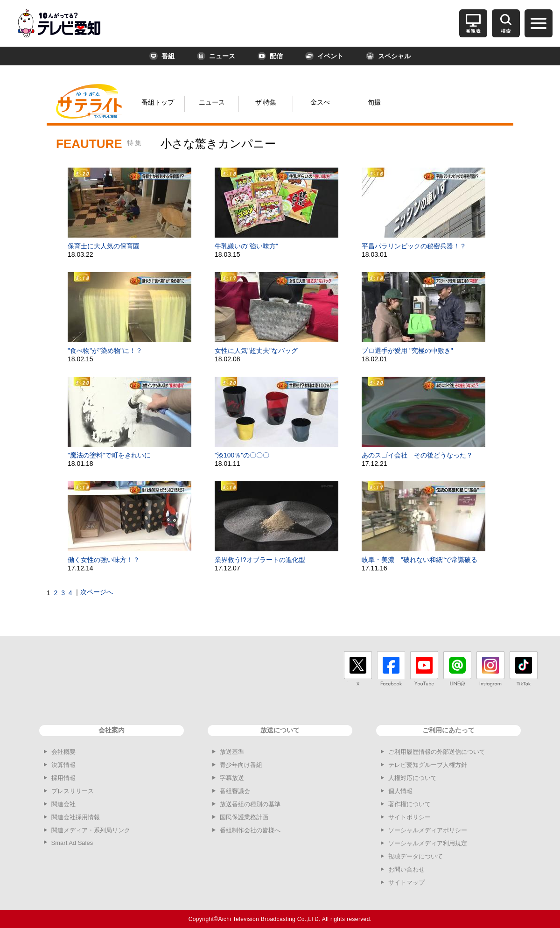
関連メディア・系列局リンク (91, 830)
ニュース (216, 56)
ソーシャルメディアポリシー (428, 830)
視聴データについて (416, 856)
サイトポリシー (409, 817)
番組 (162, 56)
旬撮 (374, 102)
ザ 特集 (266, 102)
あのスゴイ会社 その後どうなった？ (417, 455)
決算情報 (63, 765)
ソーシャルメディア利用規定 (428, 843)
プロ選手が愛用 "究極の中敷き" (407, 351)
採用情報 (63, 778)
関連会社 (63, 804)
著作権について (409, 804)
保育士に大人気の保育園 (104, 246)
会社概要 (63, 752)
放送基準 (232, 752)
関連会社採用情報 (76, 817)
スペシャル (388, 56)
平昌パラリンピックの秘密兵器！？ (414, 246)
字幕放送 (232, 778)
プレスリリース (73, 791)
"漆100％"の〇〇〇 (242, 455)
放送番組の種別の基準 (250, 804)
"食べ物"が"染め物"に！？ (105, 351)
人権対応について (413, 778)
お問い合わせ (406, 869)
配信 (270, 56)
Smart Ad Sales (72, 843)
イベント (324, 56)
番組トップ (158, 102)
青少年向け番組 (241, 765)
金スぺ (320, 102)
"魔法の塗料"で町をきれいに (109, 455)
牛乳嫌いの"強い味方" (246, 246)
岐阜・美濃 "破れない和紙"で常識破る (420, 560)
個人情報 (400, 791)
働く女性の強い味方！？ (104, 560)
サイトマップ (406, 882)
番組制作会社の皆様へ (250, 830)
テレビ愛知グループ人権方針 (428, 765)
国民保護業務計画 (244, 817)
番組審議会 (235, 791)
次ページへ (97, 592)
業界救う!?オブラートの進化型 (260, 560)
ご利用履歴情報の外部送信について (437, 752)
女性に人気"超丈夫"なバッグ (256, 351)
